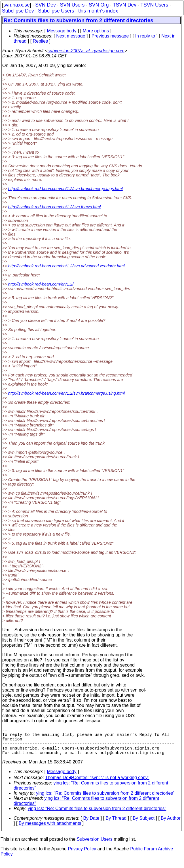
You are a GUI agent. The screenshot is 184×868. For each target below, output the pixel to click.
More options (96, 31)
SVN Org (99, 5)
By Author (171, 825)
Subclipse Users (56, 11)
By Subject (143, 825)
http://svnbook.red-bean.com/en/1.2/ (41, 284)
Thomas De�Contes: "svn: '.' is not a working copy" (97, 784)
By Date (91, 825)
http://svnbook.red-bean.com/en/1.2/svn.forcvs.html (54, 207)
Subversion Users (95, 846)
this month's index (98, 11)
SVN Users (72, 5)
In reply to (145, 36)
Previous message (110, 36)
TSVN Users (154, 5)
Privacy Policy (82, 856)
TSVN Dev (125, 5)
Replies (40, 41)
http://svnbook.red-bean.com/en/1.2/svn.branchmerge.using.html (66, 393)
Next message (71, 36)
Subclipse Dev (18, 11)
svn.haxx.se (17, 5)
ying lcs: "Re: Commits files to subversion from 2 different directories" (105, 800)
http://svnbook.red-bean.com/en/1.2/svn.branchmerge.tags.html (65, 189)
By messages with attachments (50, 830)
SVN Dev (45, 5)
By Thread (116, 825)
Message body (62, 31)
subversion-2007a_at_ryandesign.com (86, 51)
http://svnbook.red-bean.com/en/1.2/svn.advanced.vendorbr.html (66, 266)
